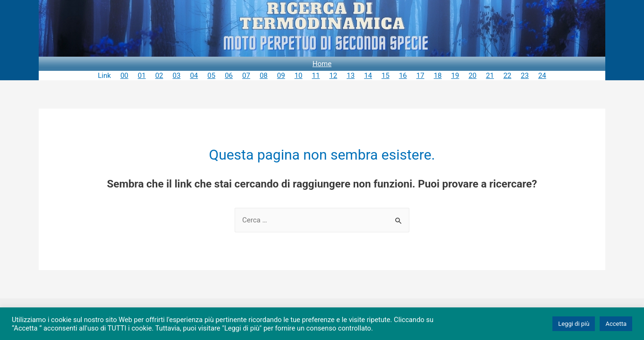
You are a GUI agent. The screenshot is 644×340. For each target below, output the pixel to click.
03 (177, 76)
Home (322, 64)
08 (264, 76)
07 (246, 76)
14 (368, 76)
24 (542, 76)
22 (507, 76)
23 (525, 76)
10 (299, 76)
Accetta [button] (616, 324)
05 (211, 76)
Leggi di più (574, 324)
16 (403, 76)
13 (351, 76)
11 (316, 76)
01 (142, 76)
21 (490, 76)
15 (386, 76)
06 (229, 76)
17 (420, 76)
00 (124, 76)
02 (159, 76)
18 (438, 76)
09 (281, 76)
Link (104, 76)
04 (194, 76)
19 (455, 76)
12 (333, 76)
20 (472, 76)
